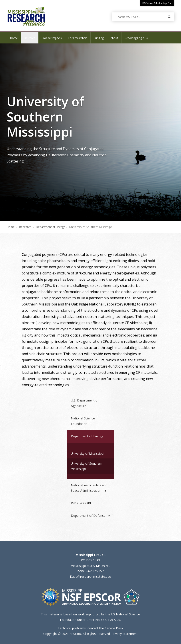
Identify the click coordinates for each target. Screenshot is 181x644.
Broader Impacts (52, 38)
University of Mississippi (88, 453)
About (114, 38)
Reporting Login (137, 38)
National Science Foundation (83, 421)
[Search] (169, 17)
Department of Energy (50, 227)
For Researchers (78, 38)
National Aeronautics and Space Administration (89, 488)
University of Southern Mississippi (87, 466)
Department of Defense (90, 516)
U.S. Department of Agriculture (85, 403)
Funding (99, 38)
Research (31, 36)
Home (14, 38)
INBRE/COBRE (81, 503)
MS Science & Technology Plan (157, 3)
